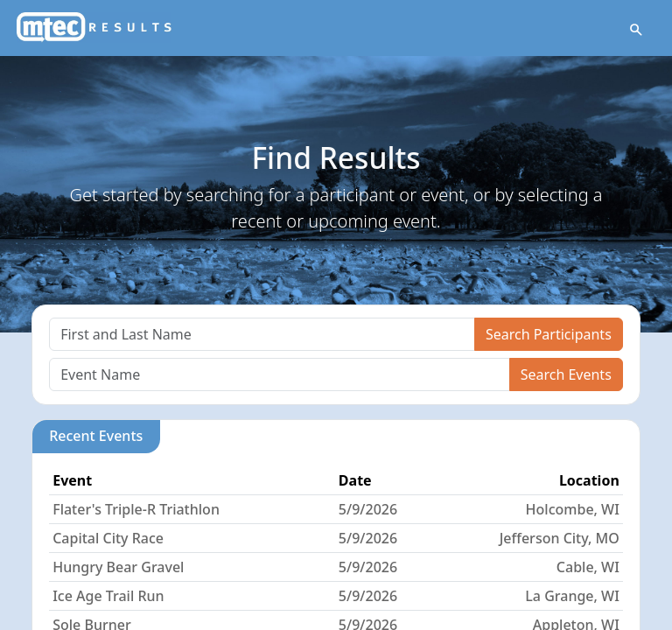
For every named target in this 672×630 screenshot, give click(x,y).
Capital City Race (108, 538)
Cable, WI (588, 567)
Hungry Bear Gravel (118, 567)
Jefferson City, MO (560, 538)
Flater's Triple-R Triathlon (136, 509)
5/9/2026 (368, 509)
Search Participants (549, 334)
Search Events (566, 374)
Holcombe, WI (573, 509)
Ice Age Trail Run (108, 596)
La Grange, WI (572, 596)
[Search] (262, 334)
